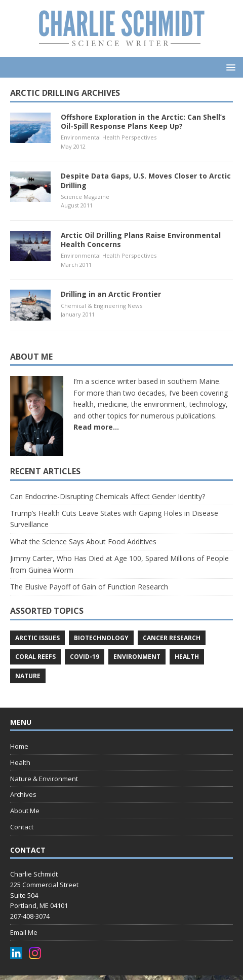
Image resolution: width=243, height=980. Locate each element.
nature (28, 676)
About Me (25, 811)
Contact (22, 827)
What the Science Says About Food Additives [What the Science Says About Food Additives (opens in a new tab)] (83, 541)
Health (20, 762)
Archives (23, 794)
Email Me (24, 932)
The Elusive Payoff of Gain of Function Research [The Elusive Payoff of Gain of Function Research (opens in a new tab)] (89, 587)
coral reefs (35, 657)
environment (137, 657)
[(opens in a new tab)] (30, 137)
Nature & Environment (44, 779)
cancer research (172, 638)
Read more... (96, 427)
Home (19, 746)
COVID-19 (85, 657)
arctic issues (37, 638)
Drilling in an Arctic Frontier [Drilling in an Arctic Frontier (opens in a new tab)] (111, 294)
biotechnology (101, 638)
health (187, 657)
